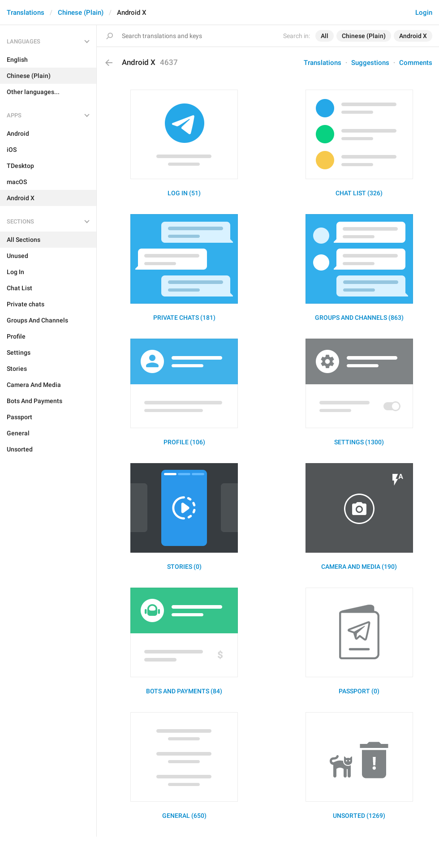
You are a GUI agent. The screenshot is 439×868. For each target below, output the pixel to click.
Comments (416, 63)
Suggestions (370, 63)
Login (424, 13)
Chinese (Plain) (81, 13)
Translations (26, 13)
